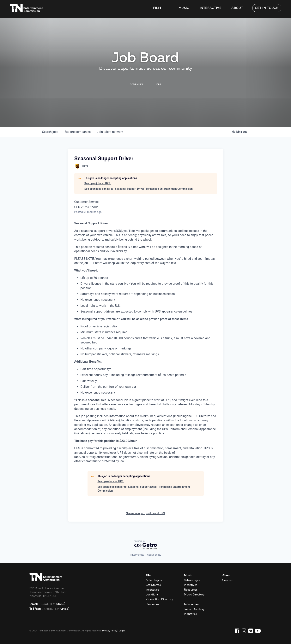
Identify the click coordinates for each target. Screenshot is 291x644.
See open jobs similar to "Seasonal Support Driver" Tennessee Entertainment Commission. (139, 189)
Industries (190, 614)
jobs (50, 132)
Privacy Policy (110, 631)
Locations (152, 594)
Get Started (153, 585)
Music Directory (194, 594)
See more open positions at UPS (146, 513)
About (237, 8)
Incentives (152, 590)
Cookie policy (154, 555)
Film (157, 8)
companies (78, 132)
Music (184, 8)
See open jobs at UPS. (98, 183)
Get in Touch (267, 8)
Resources (152, 604)
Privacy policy (137, 555)
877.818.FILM (49, 609)
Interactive (211, 8)
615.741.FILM (47, 604)
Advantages (154, 580)
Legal (122, 631)
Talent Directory (194, 609)
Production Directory (159, 599)
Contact (228, 580)
